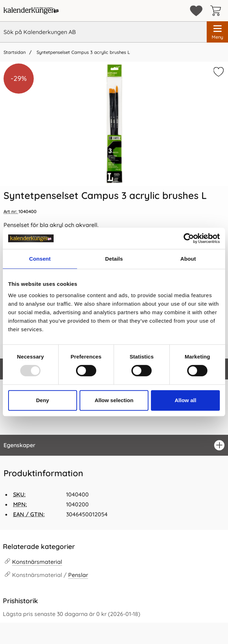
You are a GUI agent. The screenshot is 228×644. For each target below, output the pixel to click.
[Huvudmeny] (217, 32)
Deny (42, 400)
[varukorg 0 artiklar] (217, 11)
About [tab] (188, 259)
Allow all (186, 400)
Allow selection (114, 400)
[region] (114, 445)
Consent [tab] (40, 259)
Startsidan (15, 52)
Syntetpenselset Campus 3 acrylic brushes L (83, 52)
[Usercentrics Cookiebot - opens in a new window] (189, 238)
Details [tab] (114, 259)
